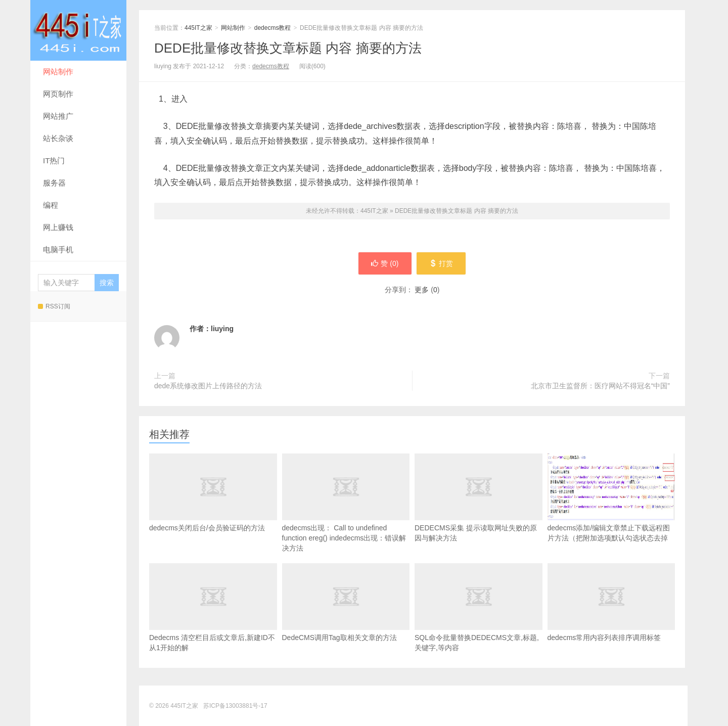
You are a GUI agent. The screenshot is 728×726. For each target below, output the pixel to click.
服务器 (54, 183)
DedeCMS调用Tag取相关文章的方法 (346, 617)
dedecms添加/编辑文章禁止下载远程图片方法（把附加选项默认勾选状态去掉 (611, 498)
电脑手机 (58, 249)
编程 (51, 205)
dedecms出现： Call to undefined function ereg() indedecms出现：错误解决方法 (346, 518)
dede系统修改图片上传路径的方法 (208, 386)
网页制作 (58, 94)
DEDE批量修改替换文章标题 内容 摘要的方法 (288, 48)
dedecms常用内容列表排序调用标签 (611, 617)
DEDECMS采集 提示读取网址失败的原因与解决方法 (479, 513)
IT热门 (54, 161)
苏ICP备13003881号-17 (235, 706)
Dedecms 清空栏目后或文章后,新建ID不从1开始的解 (213, 622)
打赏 (441, 263)
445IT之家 (78, 30)
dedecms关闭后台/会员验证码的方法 (213, 508)
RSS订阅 (54, 306)
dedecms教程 (273, 28)
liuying (222, 329)
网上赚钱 (58, 227)
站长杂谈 (58, 138)
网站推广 (58, 116)
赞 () (385, 263)
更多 (422, 290)
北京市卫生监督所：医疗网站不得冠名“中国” (600, 386)
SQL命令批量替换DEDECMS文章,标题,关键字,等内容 (479, 622)
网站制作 (58, 72)
